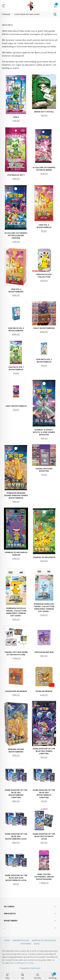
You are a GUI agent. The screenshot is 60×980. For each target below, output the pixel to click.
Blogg (37, 944)
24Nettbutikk (35, 968)
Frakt (7, 941)
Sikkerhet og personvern (44, 941)
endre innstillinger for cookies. (22, 963)
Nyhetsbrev (26, 944)
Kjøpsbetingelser (21, 941)
